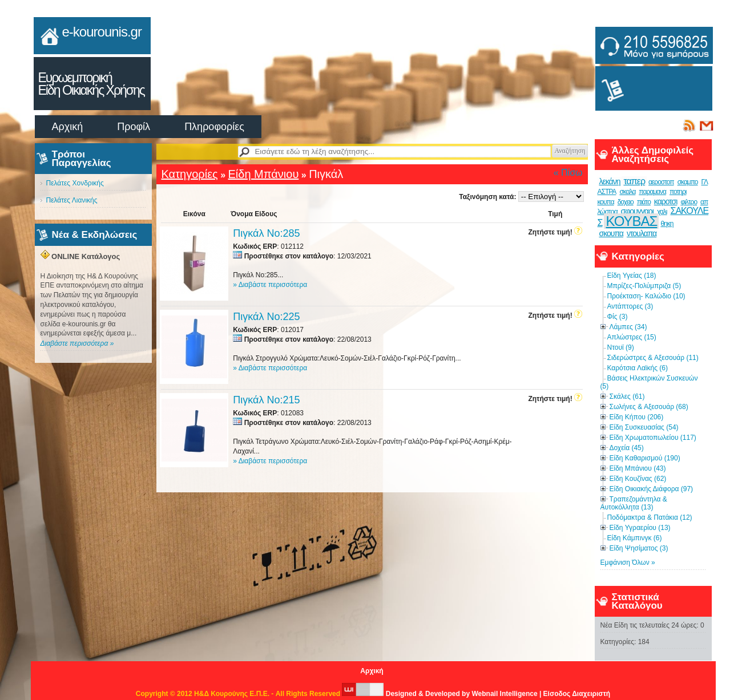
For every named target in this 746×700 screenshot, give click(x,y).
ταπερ (634, 181)
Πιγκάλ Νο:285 (266, 233)
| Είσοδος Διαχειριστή (575, 694)
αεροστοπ (661, 182)
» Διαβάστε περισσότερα (270, 285)
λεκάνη (610, 181)
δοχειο (626, 202)
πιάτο (644, 202)
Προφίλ (134, 127)
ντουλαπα (642, 233)
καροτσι (666, 201)
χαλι (662, 212)
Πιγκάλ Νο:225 (266, 317)
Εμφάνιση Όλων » (628, 563)
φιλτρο (689, 202)
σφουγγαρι (637, 211)
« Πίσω (568, 173)
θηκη (667, 224)
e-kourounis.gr (102, 32)
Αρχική (68, 127)
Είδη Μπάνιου (263, 174)
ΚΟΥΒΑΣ (631, 221)
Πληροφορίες (214, 127)
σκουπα (611, 233)
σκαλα (627, 192)
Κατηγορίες (190, 174)
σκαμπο (688, 182)
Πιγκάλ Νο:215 (266, 400)
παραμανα (652, 192)
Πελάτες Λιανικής (72, 200)
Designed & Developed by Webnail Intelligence (441, 694)
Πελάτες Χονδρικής (75, 183)
